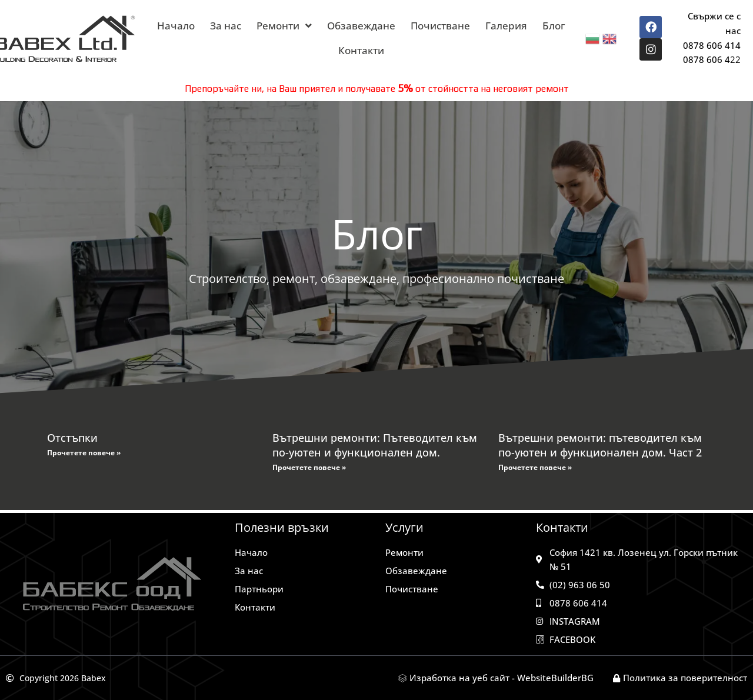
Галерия (506, 26)
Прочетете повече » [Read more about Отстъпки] (84, 453)
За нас (226, 26)
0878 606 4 (707, 59)
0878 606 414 (712, 45)
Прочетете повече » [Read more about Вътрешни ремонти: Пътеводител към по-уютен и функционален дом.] (309, 467)
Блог (554, 26)
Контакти (361, 50)
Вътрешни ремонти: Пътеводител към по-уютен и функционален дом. (375, 445)
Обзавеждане (361, 26)
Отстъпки (72, 438)
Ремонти (284, 26)
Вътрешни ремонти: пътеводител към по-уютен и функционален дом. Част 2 (600, 445)
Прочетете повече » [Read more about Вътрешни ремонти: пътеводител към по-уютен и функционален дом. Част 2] (535, 467)
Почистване (440, 26)
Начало (176, 26)
